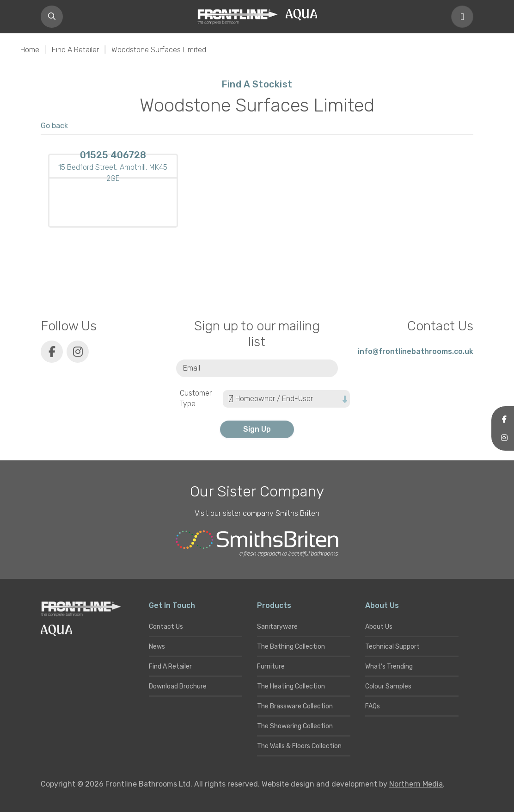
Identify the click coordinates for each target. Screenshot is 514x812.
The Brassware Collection (295, 706)
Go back (54, 126)
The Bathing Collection (291, 647)
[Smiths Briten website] (257, 544)
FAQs (373, 706)
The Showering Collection (295, 726)
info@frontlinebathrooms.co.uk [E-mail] (416, 351)
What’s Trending (389, 666)
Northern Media (416, 784)
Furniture (271, 666)
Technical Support (392, 647)
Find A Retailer (75, 50)
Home (30, 50)
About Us (379, 627)
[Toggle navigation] (462, 17)
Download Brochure (178, 686)
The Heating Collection (291, 686)
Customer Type (196, 398)
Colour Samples (388, 686)
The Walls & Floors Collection (299, 746)
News (157, 647)
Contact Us (166, 627)
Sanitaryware (277, 627)
